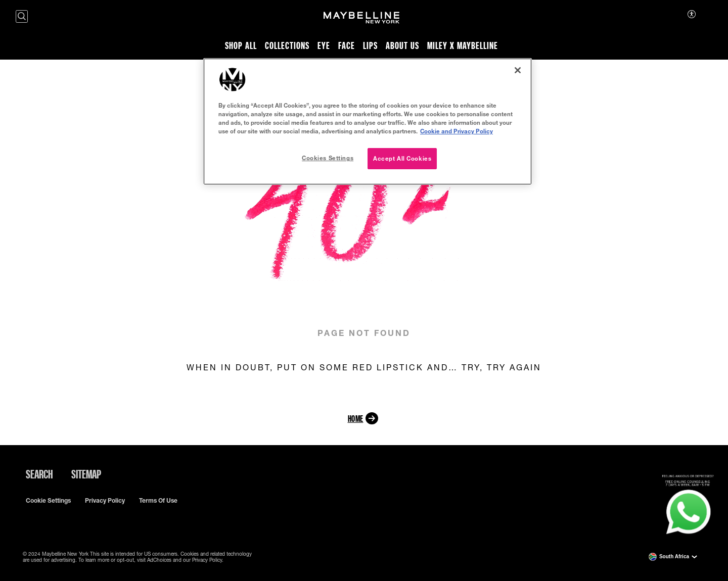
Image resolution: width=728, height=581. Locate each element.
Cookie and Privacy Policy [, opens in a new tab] (457, 131)
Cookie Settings (48, 501)
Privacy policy (105, 501)
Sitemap (86, 474)
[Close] (518, 70)
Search (39, 474)
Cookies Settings (328, 158)
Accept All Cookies (402, 158)
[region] (368, 122)
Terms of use (158, 501)
